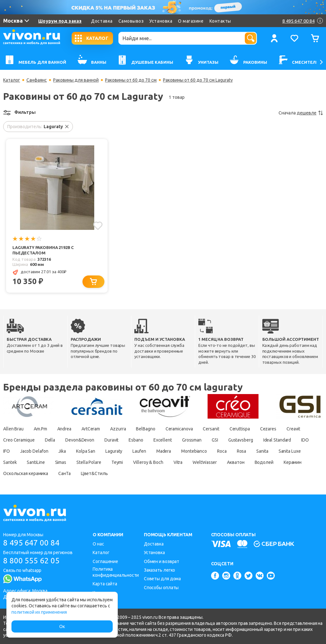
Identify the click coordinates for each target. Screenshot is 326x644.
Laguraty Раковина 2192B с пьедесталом (43, 250)
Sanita (262, 451)
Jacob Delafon (34, 451)
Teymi (117, 462)
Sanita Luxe (290, 451)
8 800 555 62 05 (31, 561)
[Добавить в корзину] (93, 282)
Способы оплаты (161, 588)
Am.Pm (40, 429)
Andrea (64, 429)
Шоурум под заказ (60, 21)
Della (50, 440)
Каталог (12, 80)
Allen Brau (13, 429)
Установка (161, 21)
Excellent (163, 440)
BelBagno (145, 429)
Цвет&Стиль (94, 473)
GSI (215, 440)
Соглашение (105, 561)
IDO (305, 440)
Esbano (136, 440)
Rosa (242, 451)
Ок (62, 626)
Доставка (102, 21)
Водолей (264, 462)
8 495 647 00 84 (31, 543)
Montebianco (194, 451)
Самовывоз (131, 21)
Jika (62, 451)
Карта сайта (105, 584)
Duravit (111, 440)
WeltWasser (205, 462)
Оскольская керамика (26, 473)
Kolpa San (86, 451)
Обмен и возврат (162, 561)
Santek (10, 462)
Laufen (139, 451)
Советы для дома (163, 579)
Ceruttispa (240, 429)
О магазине (191, 21)
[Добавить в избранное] (98, 226)
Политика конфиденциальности (116, 572)
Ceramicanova (179, 429)
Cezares (268, 429)
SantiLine (36, 462)
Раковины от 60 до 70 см (131, 80)
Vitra (178, 462)
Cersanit (211, 429)
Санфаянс (37, 80)
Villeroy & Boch (148, 462)
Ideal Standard (277, 440)
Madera (164, 451)
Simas (61, 462)
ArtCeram (91, 429)
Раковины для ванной (76, 80)
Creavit (293, 429)
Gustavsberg (241, 440)
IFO (7, 451)
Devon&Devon (80, 440)
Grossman (192, 440)
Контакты (220, 21)
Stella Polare (89, 462)
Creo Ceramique (19, 440)
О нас (98, 544)
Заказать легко (160, 570)
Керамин (293, 462)
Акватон (236, 462)
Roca (222, 451)
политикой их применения (39, 612)
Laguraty (114, 451)
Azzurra (118, 429)
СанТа (64, 473)
